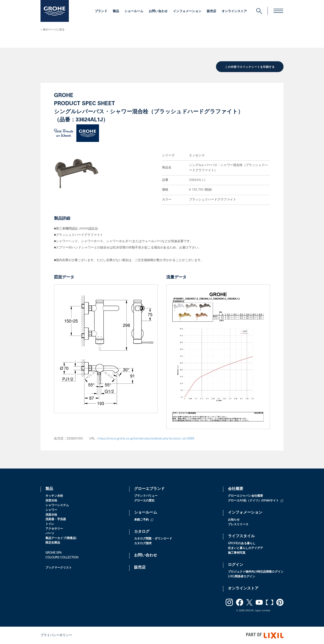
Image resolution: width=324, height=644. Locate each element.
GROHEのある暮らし (242, 543)
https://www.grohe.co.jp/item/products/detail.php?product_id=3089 (146, 438)
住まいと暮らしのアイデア (245, 548)
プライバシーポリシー (56, 635)
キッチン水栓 (54, 496)
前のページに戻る (54, 30)
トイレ (50, 524)
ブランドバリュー (146, 496)
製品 (116, 11)
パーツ (50, 533)
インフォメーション (187, 11)
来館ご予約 (141, 520)
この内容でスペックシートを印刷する (250, 67)
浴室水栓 (51, 500)
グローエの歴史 (144, 500)
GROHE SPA (54, 553)
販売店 (211, 11)
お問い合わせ (158, 11)
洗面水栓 (51, 515)
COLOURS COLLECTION (62, 557)
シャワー (51, 510)
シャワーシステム (57, 505)
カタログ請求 (143, 543)
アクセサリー (54, 529)
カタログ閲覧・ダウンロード (153, 538)
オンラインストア (234, 11)
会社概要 (236, 489)
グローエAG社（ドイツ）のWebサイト (253, 500)
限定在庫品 (53, 543)
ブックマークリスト (59, 568)
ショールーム (134, 11)
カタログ (142, 531)
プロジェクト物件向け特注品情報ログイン (256, 572)
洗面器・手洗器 (56, 519)
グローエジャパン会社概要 (245, 496)
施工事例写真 (237, 553)
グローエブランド (149, 489)
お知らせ (234, 520)
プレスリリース (238, 524)
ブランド (101, 11)
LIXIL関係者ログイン (242, 576)
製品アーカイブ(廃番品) (61, 538)
